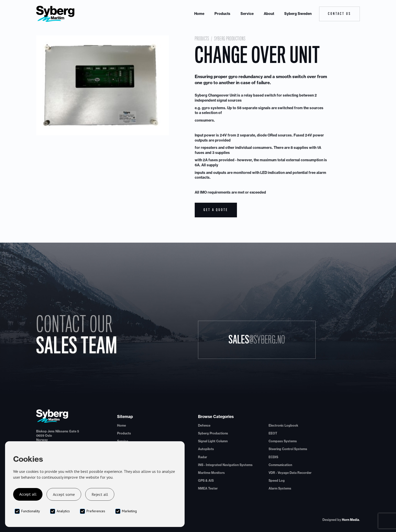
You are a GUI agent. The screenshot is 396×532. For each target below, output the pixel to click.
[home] (55, 14)
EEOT (273, 433)
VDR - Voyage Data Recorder (290, 473)
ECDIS (273, 457)
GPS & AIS (206, 481)
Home (199, 14)
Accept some (64, 494)
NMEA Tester (208, 488)
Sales (257, 340)
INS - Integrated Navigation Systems (225, 465)
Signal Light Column (213, 441)
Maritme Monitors (211, 473)
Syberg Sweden (298, 14)
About (269, 14)
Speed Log (277, 481)
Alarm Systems (280, 488)
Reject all (100, 494)
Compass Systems (283, 441)
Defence (204, 425)
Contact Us (339, 14)
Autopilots (206, 449)
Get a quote (216, 210)
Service (247, 14)
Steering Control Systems (288, 449)
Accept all (28, 494)
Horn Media (350, 520)
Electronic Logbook (283, 425)
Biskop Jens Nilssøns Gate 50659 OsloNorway (58, 436)
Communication (280, 465)
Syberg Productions (230, 39)
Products (222, 14)
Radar (203, 457)
